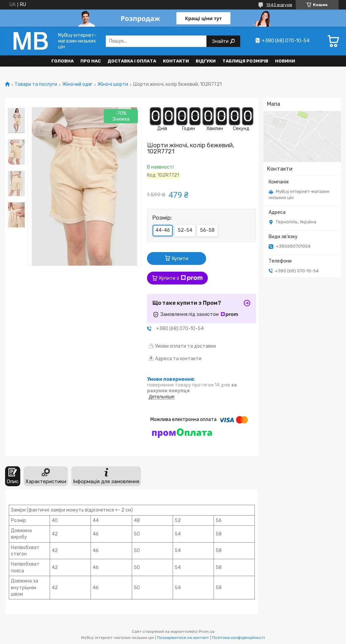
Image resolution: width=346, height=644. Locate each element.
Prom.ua (207, 631)
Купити (180, 259)
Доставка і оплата (132, 61)
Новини (285, 61)
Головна (63, 61)
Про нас (91, 61)
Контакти (176, 61)
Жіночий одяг (77, 84)
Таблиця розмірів (245, 61)
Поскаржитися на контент (183, 638)
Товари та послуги (36, 84)
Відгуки (206, 61)
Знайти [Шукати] (221, 41)
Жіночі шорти (113, 84)
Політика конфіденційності (239, 638)
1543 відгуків (279, 5)
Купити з (181, 278)
